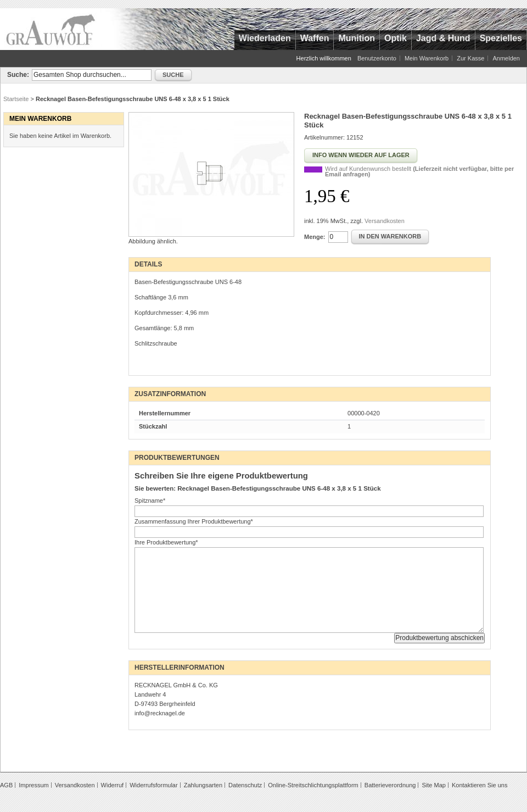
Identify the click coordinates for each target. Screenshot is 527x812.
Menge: (315, 237)
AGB (6, 785)
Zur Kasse (470, 58)
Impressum (33, 785)
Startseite (16, 99)
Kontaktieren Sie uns (480, 785)
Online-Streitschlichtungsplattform (313, 785)
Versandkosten (385, 221)
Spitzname (150, 500)
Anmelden (506, 58)
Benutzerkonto (377, 58)
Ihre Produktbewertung (166, 542)
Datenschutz (245, 785)
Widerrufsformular (153, 785)
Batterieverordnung (390, 785)
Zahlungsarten (203, 785)
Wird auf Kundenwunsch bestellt (419, 171)
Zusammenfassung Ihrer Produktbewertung (194, 521)
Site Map (433, 785)
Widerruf (113, 785)
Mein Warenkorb (427, 58)
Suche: (18, 75)
